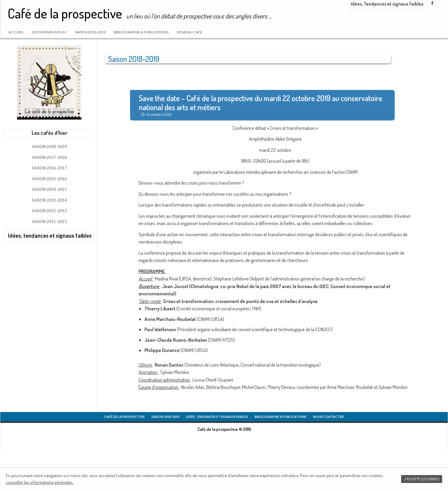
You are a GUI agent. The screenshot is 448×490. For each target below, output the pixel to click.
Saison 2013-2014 (49, 200)
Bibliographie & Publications (141, 32)
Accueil (16, 32)
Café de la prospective (65, 13)
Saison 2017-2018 (49, 157)
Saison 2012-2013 (49, 211)
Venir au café (189, 32)
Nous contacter (328, 417)
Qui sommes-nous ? (49, 32)
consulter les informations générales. (40, 482)
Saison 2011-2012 (49, 222)
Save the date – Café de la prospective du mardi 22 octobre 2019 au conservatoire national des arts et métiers (261, 103)
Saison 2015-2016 (49, 179)
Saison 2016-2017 (49, 168)
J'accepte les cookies (422, 479)
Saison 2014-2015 (49, 189)
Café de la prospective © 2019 (224, 429)
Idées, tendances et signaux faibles (50, 236)
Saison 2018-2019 (90, 32)
